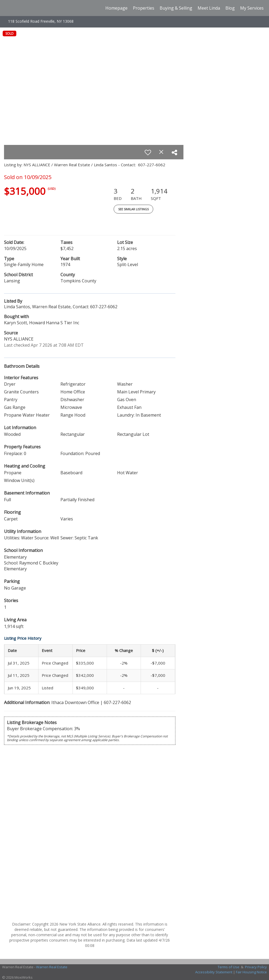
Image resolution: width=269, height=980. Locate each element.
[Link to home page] (8, 8)
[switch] (148, 152)
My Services (252, 8)
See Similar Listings (133, 209)
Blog (230, 8)
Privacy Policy (256, 967)
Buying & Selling (176, 8)
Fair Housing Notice (251, 972)
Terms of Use (228, 967)
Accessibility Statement (214, 972)
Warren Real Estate (52, 967)
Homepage (116, 8)
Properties (144, 8)
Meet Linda (209, 8)
